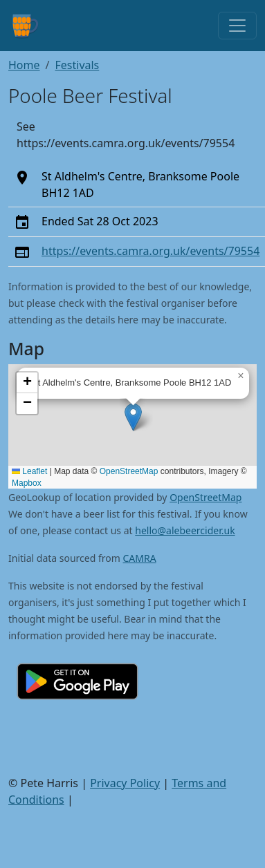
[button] (133, 417)
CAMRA (140, 558)
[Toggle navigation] (237, 26)
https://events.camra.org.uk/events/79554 (150, 251)
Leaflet (29, 471)
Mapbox (27, 483)
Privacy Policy (125, 783)
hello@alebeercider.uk (185, 530)
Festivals (77, 65)
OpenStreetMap (129, 471)
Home (24, 65)
